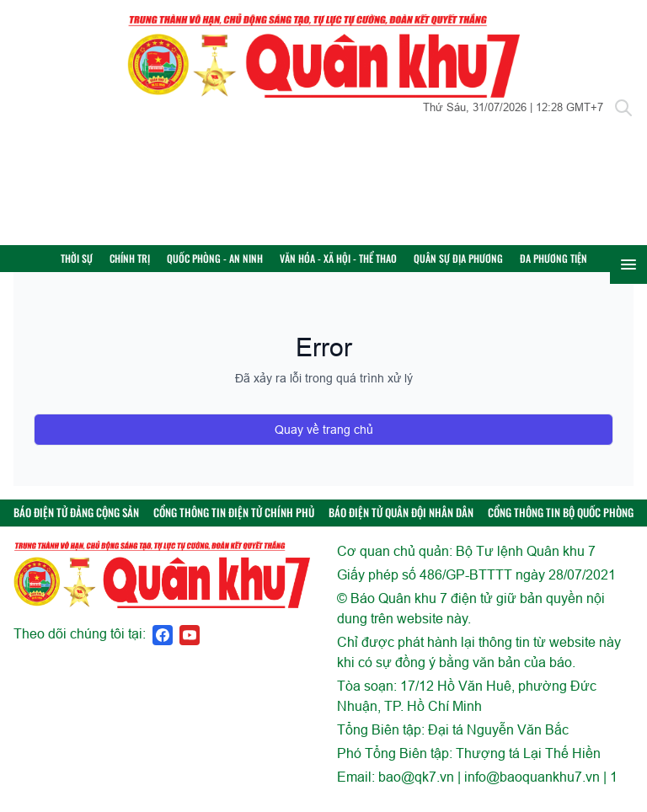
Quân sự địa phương (481, 264)
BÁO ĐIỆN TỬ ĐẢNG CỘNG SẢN (76, 524)
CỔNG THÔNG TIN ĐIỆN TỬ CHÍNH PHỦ (234, 524)
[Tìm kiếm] (623, 108)
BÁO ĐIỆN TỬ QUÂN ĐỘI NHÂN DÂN (401, 524)
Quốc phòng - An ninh (238, 264)
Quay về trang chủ (324, 441)
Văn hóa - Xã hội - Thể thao (361, 264)
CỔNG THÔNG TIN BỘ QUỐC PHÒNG (561, 524)
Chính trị (152, 264)
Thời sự (99, 264)
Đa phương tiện (576, 264)
